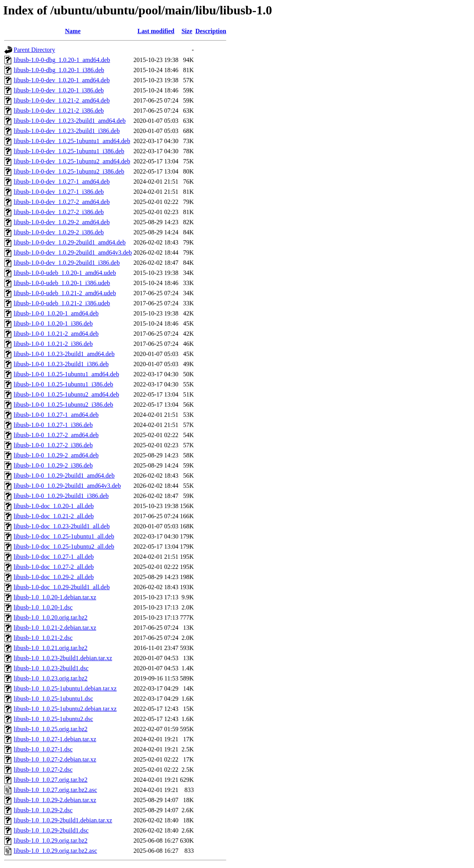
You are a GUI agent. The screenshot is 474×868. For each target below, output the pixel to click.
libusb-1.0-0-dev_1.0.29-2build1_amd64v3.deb (73, 252)
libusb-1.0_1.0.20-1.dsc (43, 607)
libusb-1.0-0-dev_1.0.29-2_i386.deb (59, 232)
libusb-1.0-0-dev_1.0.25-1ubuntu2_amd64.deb (72, 161)
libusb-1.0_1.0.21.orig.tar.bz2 (51, 648)
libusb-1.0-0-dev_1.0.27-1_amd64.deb (62, 182)
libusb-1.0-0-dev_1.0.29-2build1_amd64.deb (70, 242)
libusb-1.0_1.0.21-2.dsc (43, 638)
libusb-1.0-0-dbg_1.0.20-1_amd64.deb (62, 60)
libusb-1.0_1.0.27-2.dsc (43, 770)
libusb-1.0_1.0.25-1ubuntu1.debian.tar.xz (65, 688)
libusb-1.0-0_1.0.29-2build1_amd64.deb (64, 476)
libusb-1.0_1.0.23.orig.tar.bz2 (51, 678)
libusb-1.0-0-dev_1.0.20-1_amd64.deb (62, 80)
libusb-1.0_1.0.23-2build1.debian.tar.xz (63, 658)
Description (211, 31)
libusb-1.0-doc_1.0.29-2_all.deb (54, 577)
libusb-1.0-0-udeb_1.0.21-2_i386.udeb (62, 303)
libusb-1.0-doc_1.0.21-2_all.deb (54, 516)
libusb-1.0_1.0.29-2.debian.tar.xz (55, 800)
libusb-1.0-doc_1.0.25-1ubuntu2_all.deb (64, 546)
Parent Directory (34, 50)
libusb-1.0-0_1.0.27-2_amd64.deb (56, 435)
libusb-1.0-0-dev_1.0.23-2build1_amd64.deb (70, 121)
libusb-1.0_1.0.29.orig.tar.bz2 (51, 841)
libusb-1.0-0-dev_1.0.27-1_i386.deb (59, 192)
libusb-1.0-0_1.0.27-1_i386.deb (53, 425)
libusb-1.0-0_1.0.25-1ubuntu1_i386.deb (63, 384)
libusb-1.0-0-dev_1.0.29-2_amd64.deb (62, 222)
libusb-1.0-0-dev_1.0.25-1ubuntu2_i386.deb (69, 171)
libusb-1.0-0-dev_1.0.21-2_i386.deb (59, 111)
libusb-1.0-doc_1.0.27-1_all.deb (54, 557)
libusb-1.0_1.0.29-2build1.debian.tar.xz (63, 820)
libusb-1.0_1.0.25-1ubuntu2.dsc (53, 719)
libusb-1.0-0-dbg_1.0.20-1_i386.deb (59, 70)
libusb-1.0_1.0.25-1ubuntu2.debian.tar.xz (65, 709)
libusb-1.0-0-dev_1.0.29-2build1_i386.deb (67, 263)
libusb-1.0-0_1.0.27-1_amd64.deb (56, 415)
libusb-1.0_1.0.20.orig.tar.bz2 (51, 617)
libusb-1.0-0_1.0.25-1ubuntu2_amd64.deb (66, 394)
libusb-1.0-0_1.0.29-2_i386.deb (53, 465)
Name (73, 31)
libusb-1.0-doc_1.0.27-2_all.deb (54, 567)
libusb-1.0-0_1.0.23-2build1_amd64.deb (64, 354)
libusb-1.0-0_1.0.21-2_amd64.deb (56, 334)
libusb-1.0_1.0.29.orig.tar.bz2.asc (55, 851)
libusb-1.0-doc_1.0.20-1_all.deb (54, 506)
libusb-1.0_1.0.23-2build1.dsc (51, 668)
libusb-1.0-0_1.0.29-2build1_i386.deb (61, 496)
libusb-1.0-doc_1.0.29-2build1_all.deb (62, 587)
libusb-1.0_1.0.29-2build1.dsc (51, 830)
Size (187, 31)
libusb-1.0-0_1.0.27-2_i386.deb (53, 445)
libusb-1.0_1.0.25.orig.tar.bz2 (51, 729)
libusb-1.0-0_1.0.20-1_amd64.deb (56, 313)
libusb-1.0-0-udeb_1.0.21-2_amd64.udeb (65, 293)
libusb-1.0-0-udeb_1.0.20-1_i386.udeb (62, 283)
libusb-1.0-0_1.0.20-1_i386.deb (53, 323)
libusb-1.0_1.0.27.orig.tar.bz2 (51, 780)
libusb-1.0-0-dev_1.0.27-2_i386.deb (59, 212)
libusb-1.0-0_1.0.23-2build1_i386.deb (61, 364)
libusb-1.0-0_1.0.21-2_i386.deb (53, 344)
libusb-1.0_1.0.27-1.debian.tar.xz (55, 739)
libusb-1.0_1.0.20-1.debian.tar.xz (55, 597)
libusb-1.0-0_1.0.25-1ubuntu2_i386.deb (63, 405)
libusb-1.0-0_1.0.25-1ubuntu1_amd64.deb (66, 374)
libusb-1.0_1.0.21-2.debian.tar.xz (55, 628)
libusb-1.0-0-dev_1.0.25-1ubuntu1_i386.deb (69, 151)
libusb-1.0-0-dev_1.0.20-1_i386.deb (59, 90)
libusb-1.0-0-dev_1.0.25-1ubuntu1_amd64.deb (72, 141)
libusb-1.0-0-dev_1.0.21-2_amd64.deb (62, 100)
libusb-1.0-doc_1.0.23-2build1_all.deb (62, 526)
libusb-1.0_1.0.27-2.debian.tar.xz (55, 759)
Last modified (156, 31)
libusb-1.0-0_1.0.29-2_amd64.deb (56, 455)
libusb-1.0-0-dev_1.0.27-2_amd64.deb (62, 202)
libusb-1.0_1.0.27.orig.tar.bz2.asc (55, 790)
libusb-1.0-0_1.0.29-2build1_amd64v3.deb (67, 486)
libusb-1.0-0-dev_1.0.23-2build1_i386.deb (67, 131)
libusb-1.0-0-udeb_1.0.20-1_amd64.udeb (65, 273)
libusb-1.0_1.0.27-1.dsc (43, 749)
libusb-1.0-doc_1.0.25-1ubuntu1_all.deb (64, 536)
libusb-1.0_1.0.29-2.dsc (43, 810)
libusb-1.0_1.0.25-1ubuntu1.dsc (53, 699)
